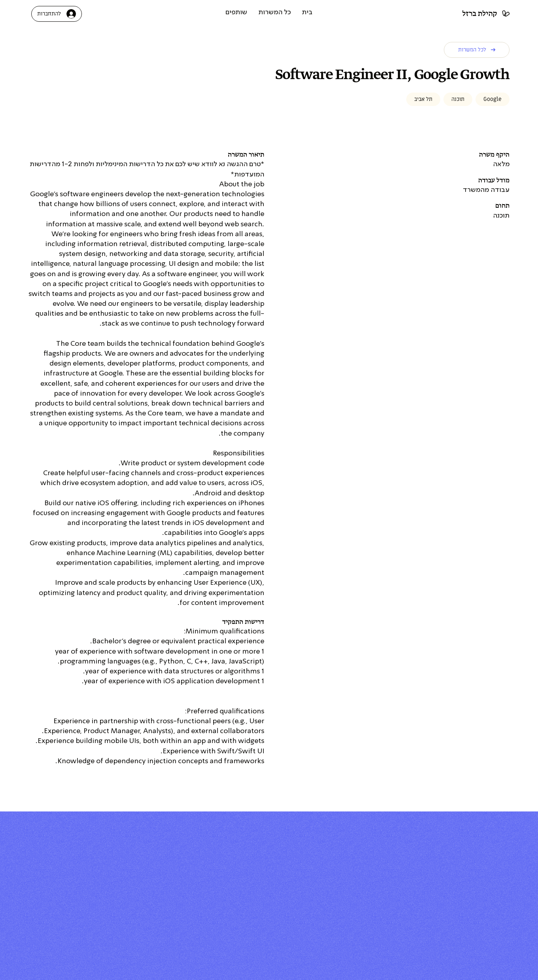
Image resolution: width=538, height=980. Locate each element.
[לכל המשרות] (477, 50)
